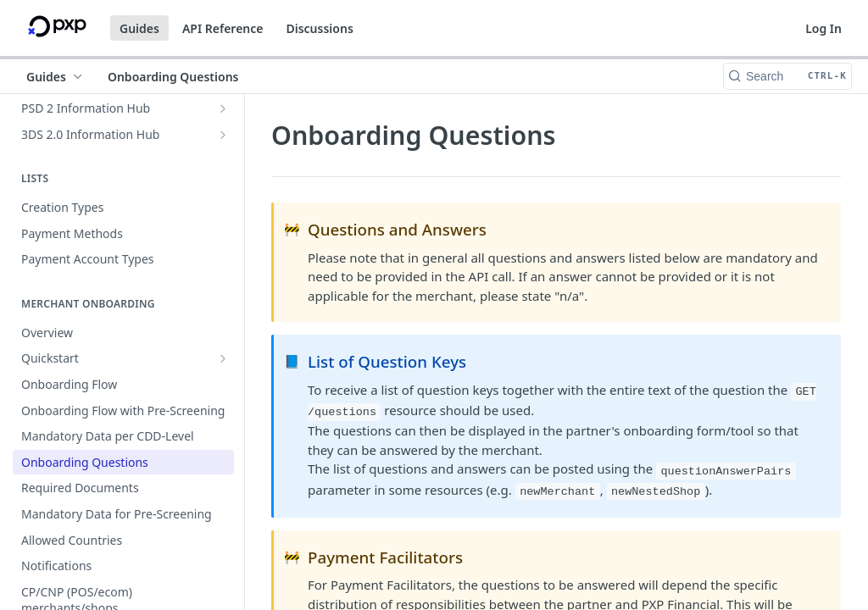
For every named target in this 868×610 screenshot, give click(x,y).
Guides (139, 28)
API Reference (223, 28)
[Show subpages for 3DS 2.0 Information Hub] (223, 135)
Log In (823, 28)
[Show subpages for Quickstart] (223, 358)
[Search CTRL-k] (787, 76)
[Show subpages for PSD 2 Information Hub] (223, 108)
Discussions (319, 28)
